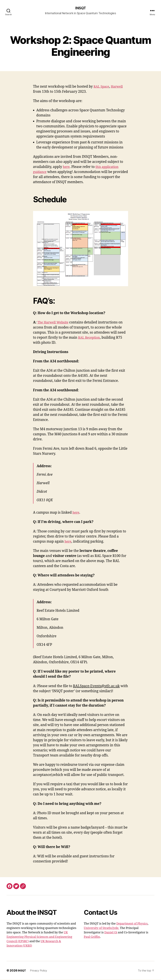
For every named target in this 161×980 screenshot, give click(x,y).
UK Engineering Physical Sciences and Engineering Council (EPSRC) (39, 937)
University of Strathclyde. (102, 928)
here (67, 167)
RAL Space (102, 87)
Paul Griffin (92, 937)
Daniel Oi (111, 933)
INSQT (80, 8)
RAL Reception (90, 338)
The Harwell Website (54, 323)
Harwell (119, 87)
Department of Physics (132, 924)
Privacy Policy (40, 971)
